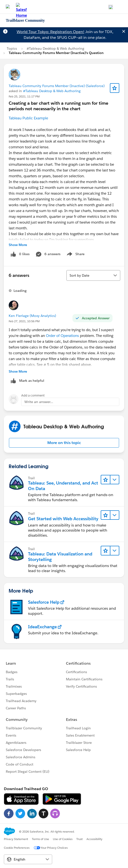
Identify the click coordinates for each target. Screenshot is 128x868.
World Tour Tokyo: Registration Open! (50, 32)
